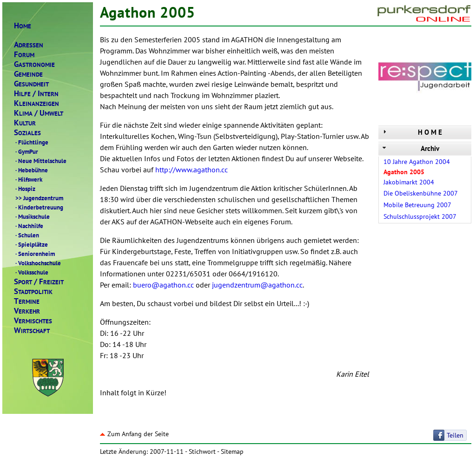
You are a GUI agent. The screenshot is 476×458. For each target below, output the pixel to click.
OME (23, 26)
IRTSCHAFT (32, 330)
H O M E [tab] (411, 132)
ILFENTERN (36, 94)
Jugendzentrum (39, 198)
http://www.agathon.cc (192, 170)
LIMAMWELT (39, 113)
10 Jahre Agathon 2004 (417, 162)
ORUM (24, 55)
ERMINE (27, 301)
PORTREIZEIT (39, 282)
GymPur (26, 151)
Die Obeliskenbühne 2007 (421, 193)
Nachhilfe (29, 226)
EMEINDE (28, 74)
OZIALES (27, 133)
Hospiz (25, 189)
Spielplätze (31, 244)
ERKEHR (27, 311)
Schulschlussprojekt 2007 (420, 216)
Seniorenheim (34, 254)
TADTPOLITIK (33, 291)
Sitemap (232, 451)
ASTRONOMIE (34, 64)
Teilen (455, 435)
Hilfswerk (28, 179)
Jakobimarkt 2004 (409, 182)
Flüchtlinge (31, 142)
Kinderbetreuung (39, 207)
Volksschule (31, 272)
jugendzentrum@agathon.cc (257, 285)
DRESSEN (29, 45)
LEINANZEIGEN (36, 103)
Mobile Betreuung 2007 (417, 205)
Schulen (26, 235)
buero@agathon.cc (163, 285)
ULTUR (25, 123)
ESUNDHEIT (31, 84)
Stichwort (202, 451)
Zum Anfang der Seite (134, 434)
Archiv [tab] (410, 148)
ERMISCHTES (33, 321)
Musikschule (32, 216)
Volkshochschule (37, 263)
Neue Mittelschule (40, 161)
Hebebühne (31, 170)
